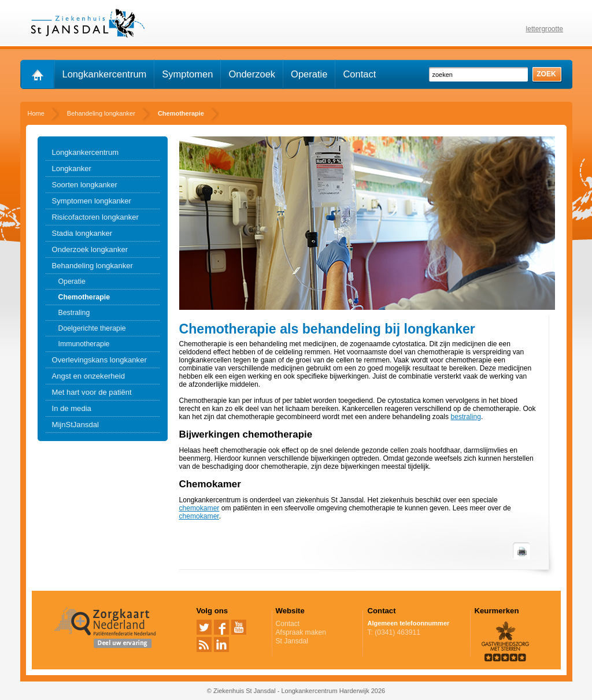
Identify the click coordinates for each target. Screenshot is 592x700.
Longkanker (72, 168)
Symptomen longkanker (92, 201)
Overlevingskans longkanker (99, 360)
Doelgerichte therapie (92, 328)
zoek (546, 74)
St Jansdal (292, 641)
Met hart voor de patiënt (92, 392)
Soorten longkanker (85, 185)
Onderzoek (252, 74)
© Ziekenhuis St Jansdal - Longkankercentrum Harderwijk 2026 (296, 691)
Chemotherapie (84, 297)
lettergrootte (545, 29)
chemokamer (199, 508)
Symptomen (187, 74)
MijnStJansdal (75, 425)
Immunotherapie (84, 344)
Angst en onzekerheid (89, 376)
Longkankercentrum (105, 74)
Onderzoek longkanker (90, 249)
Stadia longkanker (82, 233)
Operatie (309, 74)
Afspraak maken (317, 632)
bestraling (465, 417)
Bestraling (74, 313)
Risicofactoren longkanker (95, 217)
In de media (72, 408)
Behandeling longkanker (92, 266)
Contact (359, 74)
